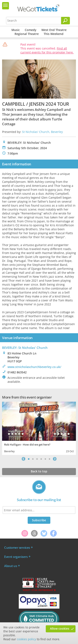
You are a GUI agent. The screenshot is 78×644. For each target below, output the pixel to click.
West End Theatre (54, 30)
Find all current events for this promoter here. (47, 50)
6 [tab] (50, 459)
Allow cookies (60, 629)
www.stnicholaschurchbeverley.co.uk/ (34, 367)
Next (55, 459)
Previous (24, 459)
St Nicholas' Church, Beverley (42, 132)
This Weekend (54, 34)
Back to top (39, 471)
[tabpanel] (39, 428)
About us (11, 566)
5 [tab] (45, 459)
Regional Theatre (27, 34)
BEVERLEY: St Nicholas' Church (25, 348)
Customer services (17, 547)
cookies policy (26, 639)
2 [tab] (33, 459)
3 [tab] (37, 459)
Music (16, 30)
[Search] (66, 21)
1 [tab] (29, 459)
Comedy (31, 30)
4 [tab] (41, 459)
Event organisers (16, 557)
